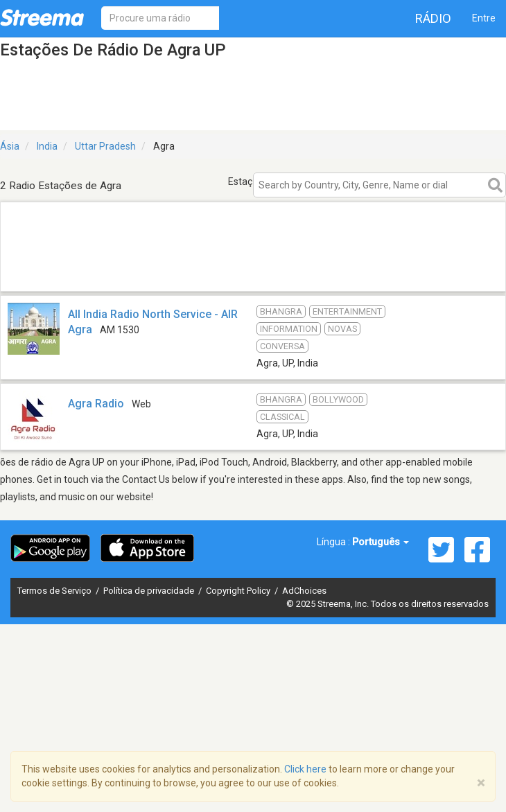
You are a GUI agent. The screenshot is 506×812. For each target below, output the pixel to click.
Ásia (10, 146)
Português (381, 542)
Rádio (433, 18)
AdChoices (304, 591)
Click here (305, 769)
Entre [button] (484, 18)
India (47, 146)
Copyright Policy (239, 591)
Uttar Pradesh (105, 146)
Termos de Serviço (55, 591)
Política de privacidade (150, 591)
